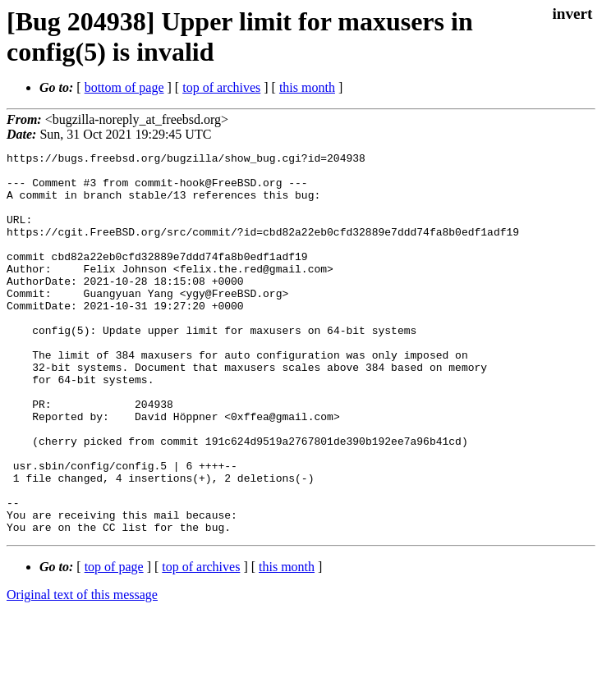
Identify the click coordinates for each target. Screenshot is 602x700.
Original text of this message (82, 671)
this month (307, 87)
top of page (114, 643)
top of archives (221, 87)
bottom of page (124, 87)
